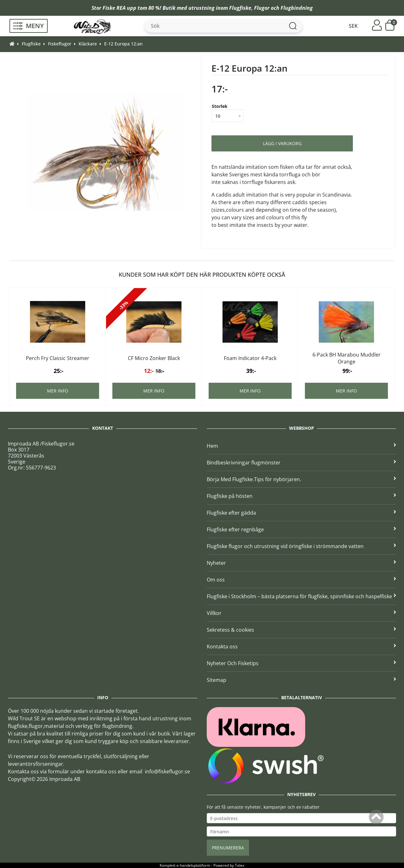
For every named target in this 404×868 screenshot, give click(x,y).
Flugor (262, 8)
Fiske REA (114, 8)
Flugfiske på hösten (301, 496)
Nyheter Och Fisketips (301, 663)
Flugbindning (297, 8)
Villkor (301, 613)
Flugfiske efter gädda (301, 513)
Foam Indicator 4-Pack (250, 358)
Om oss (301, 580)
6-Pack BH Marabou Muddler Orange (347, 358)
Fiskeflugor (60, 44)
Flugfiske (240, 8)
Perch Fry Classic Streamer (58, 358)
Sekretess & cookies (301, 630)
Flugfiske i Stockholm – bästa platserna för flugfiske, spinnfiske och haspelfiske (301, 596)
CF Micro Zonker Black (154, 358)
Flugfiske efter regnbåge (301, 529)
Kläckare (88, 44)
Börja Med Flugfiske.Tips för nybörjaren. (301, 479)
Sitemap (301, 680)
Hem (301, 446)
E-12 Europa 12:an (123, 44)
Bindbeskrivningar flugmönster (301, 463)
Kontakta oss (301, 647)
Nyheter (301, 563)
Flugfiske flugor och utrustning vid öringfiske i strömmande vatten (301, 546)
